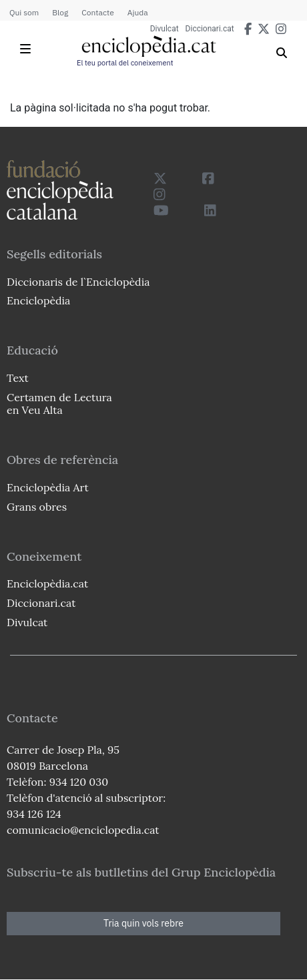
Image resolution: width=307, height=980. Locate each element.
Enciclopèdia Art (48, 487)
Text (18, 378)
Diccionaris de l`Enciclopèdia (78, 282)
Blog (60, 12)
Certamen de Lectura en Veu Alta (59, 404)
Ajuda (138, 12)
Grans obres (37, 507)
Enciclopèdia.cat (47, 583)
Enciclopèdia (38, 300)
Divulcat (165, 29)
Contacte (97, 12)
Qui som (24, 12)
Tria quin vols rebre (143, 923)
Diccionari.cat (210, 29)
